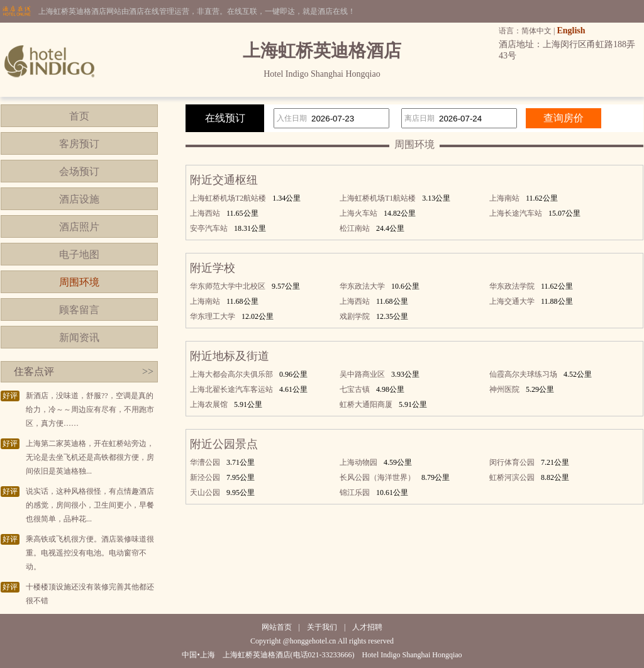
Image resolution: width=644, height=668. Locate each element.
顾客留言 (79, 310)
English (571, 31)
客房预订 (79, 144)
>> (148, 371)
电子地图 (79, 254)
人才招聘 (367, 627)
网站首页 (277, 627)
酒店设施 (79, 199)
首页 (79, 116)
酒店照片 (79, 227)
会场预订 (79, 171)
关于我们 (322, 627)
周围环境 (79, 282)
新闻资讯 (79, 337)
